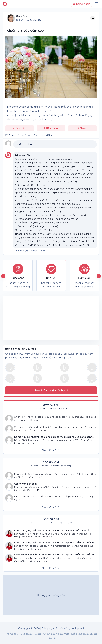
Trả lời (34, 251)
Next (99, 276)
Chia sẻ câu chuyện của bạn (51, 390)
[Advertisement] (27, 318)
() (22, 251)
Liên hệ (51, 638)
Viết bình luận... (26, 144)
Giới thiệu (27, 634)
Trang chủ (12, 634)
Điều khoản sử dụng (84, 634)
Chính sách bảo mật (56, 634)
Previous (3, 276)
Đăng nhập (81, 4)
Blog (38, 634)
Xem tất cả (51, 450)
